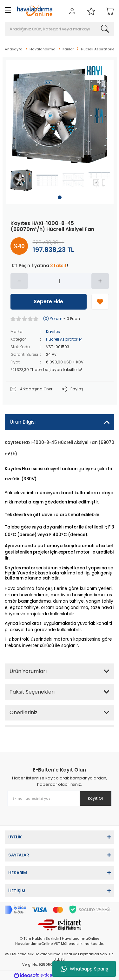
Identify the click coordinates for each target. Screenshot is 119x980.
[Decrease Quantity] (19, 281)
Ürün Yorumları (28, 671)
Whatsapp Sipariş (84, 969)
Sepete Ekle (48, 301)
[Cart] (110, 12)
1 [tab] (60, 197)
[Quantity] (60, 281)
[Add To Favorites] (100, 302)
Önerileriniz (23, 712)
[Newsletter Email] (60, 798)
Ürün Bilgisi (23, 422)
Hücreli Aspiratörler (64, 339)
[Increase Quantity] (100, 281)
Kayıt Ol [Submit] (95, 798)
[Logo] (35, 10)
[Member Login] (72, 12)
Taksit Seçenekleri (32, 692)
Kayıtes (53, 332)
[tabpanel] (21, 180)
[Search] (60, 29)
